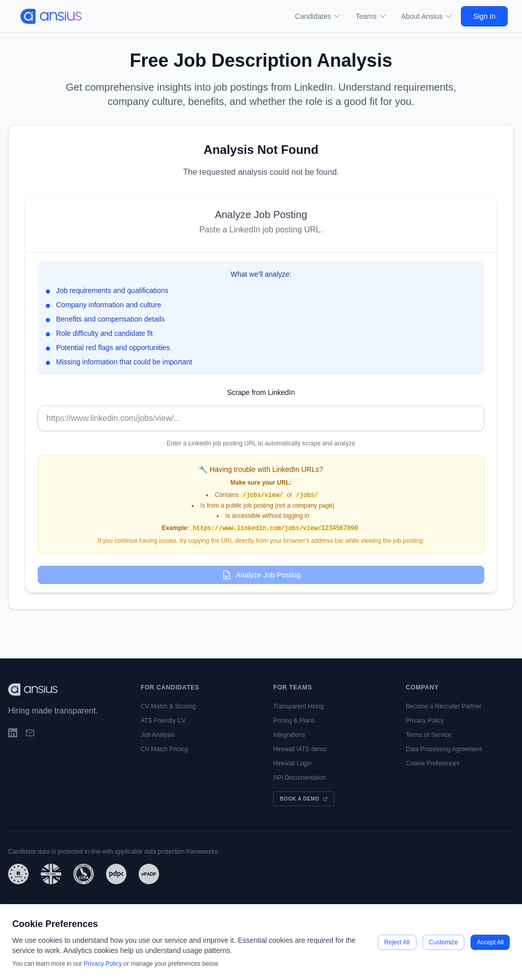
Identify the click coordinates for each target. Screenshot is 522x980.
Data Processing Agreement (444, 749)
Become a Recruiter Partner (444, 706)
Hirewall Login (292, 763)
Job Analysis (158, 735)
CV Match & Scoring (168, 706)
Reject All (397, 942)
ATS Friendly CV (163, 721)
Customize (444, 942)
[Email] (30, 733)
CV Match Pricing (164, 749)
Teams (371, 16)
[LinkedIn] (13, 733)
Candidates (318, 16)
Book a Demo (304, 799)
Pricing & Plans (294, 721)
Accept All (490, 942)
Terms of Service (428, 735)
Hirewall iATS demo (300, 749)
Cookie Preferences (433, 763)
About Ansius (427, 16)
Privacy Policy (425, 721)
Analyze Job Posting (261, 575)
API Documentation (299, 778)
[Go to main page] (47, 16)
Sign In (484, 16)
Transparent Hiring (298, 706)
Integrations (289, 735)
